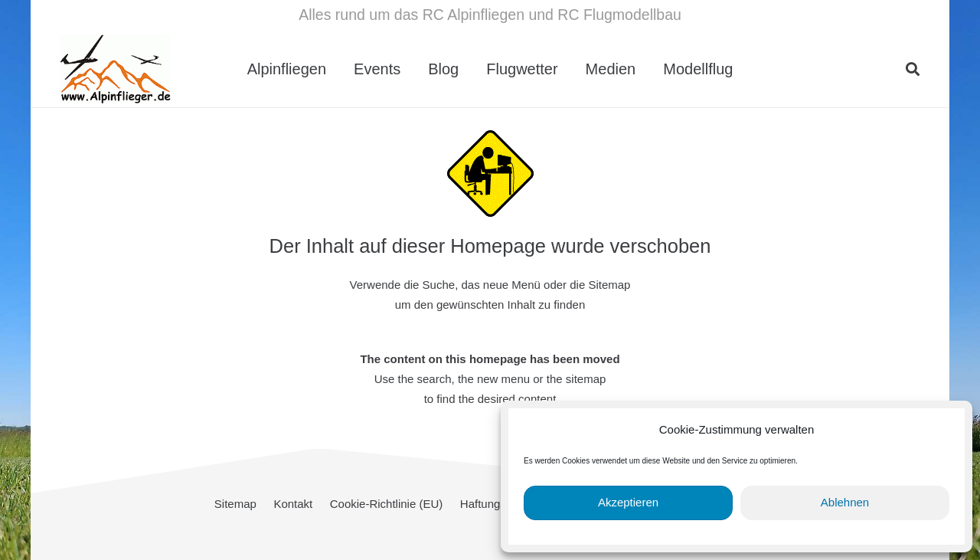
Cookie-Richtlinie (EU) (387, 504)
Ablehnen (845, 502)
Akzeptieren (628, 502)
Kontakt (293, 504)
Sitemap (235, 504)
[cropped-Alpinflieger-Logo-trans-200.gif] (115, 69)
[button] (913, 69)
